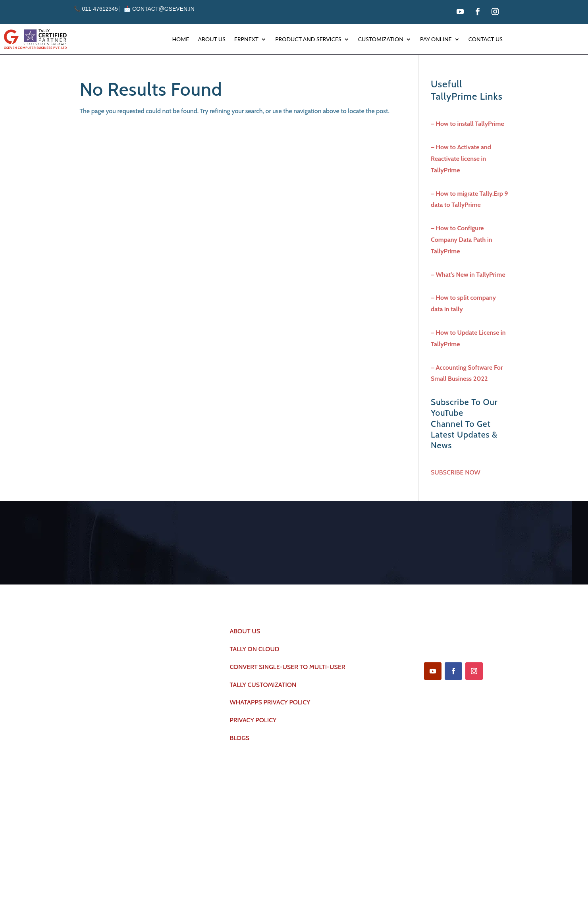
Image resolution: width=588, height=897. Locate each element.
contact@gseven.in (163, 9)
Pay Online (436, 39)
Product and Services (308, 39)
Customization (381, 39)
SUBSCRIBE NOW (456, 472)
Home (180, 39)
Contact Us (486, 39)
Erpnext (246, 39)
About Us (211, 39)
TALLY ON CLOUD (254, 651)
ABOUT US (245, 633)
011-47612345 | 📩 (103, 9)
